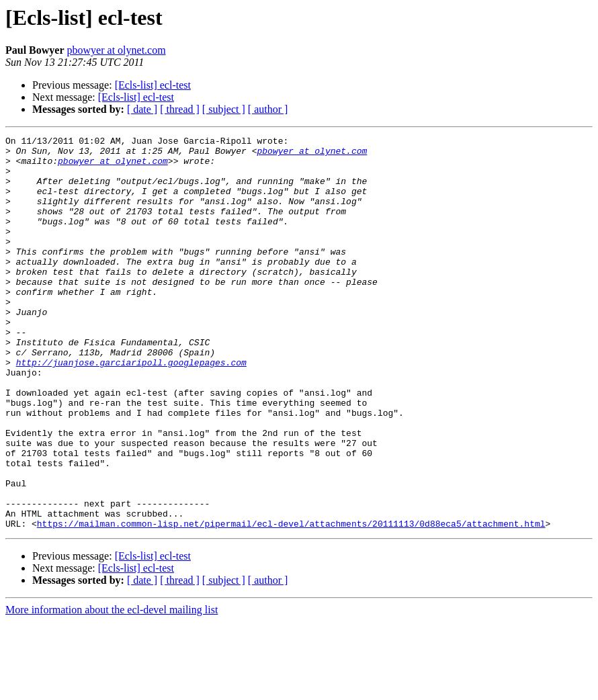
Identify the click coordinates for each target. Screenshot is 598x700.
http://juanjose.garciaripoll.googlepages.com (131, 408)
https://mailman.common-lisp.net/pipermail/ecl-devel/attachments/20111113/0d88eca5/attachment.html (291, 602)
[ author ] (268, 109)
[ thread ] (180, 109)
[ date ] (142, 109)
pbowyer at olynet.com (117, 50)
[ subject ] (224, 109)
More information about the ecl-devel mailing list (112, 688)
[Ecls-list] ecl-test (153, 85)
